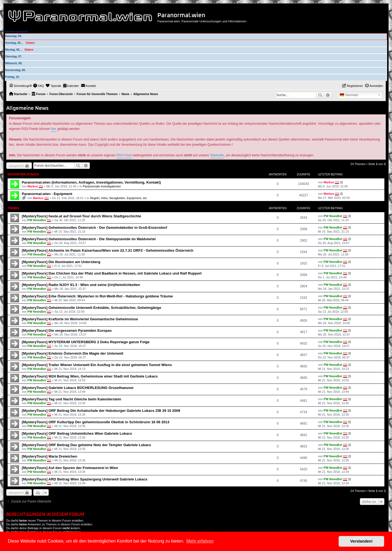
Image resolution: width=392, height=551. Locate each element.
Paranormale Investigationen (102, 186)
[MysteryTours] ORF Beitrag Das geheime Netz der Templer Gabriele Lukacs (86, 445)
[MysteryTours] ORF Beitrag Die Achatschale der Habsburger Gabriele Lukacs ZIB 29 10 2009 (101, 411)
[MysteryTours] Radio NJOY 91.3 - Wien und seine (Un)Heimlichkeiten (81, 285)
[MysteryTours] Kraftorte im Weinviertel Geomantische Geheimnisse (80, 319)
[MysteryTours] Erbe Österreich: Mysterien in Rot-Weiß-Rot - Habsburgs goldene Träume (97, 296)
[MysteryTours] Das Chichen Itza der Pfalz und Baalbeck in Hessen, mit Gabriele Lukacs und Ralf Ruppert (112, 273)
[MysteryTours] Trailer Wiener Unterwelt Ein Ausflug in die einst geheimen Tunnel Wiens (97, 365)
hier (54, 129)
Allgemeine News (27, 108)
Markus (33, 186)
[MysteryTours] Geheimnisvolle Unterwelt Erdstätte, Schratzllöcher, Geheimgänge (91, 308)
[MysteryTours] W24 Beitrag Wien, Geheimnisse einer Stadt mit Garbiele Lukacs (90, 376)
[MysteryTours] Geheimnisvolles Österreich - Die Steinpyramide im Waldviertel (89, 239)
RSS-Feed (124, 155)
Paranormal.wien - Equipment (47, 194)
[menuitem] (38, 86)
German (349, 95)
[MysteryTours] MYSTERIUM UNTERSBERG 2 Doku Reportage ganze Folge (86, 342)
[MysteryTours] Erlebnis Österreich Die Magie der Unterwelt (73, 353)
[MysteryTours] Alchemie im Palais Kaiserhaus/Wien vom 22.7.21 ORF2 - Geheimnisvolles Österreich (108, 250)
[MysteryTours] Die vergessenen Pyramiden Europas (67, 331)
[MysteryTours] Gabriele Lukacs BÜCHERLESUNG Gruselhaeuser (78, 388)
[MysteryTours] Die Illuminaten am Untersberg (61, 262)
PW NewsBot (37, 220)
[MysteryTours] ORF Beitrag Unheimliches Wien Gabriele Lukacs (77, 433)
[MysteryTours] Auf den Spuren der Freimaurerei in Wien (70, 468)
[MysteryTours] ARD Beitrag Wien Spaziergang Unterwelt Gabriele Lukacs (85, 479)
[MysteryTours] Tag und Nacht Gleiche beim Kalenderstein (71, 399)
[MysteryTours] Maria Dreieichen (50, 456)
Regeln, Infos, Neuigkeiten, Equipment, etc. (119, 198)
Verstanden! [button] (362, 541)
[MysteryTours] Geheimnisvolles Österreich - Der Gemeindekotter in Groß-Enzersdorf (94, 228)
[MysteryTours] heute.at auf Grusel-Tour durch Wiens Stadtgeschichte (81, 216)
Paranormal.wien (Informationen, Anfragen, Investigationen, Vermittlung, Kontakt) (91, 182)
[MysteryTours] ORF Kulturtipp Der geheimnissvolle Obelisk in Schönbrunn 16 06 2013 (96, 422)
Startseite (217, 155)
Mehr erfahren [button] (200, 541)
